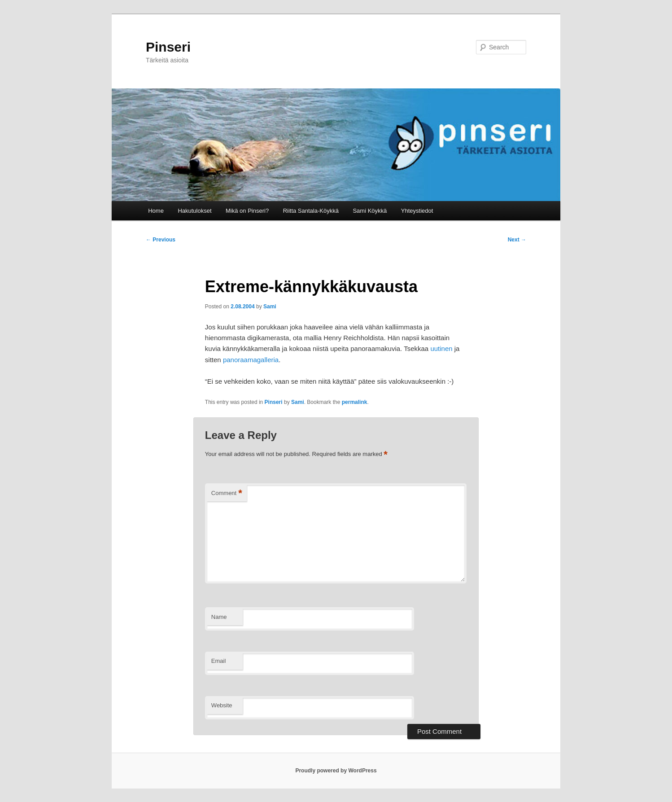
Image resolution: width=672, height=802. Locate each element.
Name (219, 617)
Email (219, 661)
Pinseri (168, 47)
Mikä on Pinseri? (247, 211)
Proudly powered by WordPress (336, 771)
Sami (270, 307)
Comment (227, 493)
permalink (355, 402)
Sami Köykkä (370, 211)
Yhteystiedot (417, 211)
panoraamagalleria (251, 360)
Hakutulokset (194, 211)
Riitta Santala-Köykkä (311, 211)
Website (222, 705)
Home (156, 211)
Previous (161, 240)
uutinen (441, 348)
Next (517, 240)
